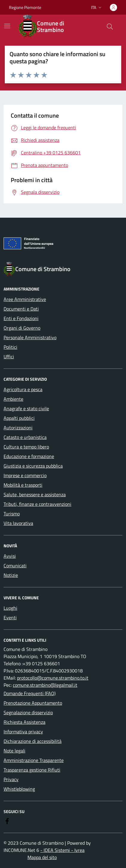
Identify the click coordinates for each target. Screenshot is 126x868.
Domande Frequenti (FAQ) (30, 693)
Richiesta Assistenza (24, 722)
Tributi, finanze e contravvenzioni (37, 504)
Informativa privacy (23, 732)
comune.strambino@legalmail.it (45, 685)
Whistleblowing (19, 789)
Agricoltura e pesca (23, 389)
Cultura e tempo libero (26, 447)
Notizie (11, 575)
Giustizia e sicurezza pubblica (33, 466)
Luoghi (10, 608)
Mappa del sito (42, 857)
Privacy (11, 779)
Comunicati (15, 566)
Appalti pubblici (19, 418)
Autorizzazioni (18, 428)
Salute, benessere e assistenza (35, 494)
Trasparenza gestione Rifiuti (32, 770)
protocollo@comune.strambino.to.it (53, 678)
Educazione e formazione (29, 456)
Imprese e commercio (25, 475)
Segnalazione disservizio (28, 712)
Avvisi (10, 556)
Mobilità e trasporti (23, 485)
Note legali (14, 751)
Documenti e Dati (21, 309)
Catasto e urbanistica (25, 437)
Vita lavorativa (18, 523)
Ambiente (13, 399)
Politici (10, 347)
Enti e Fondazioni (21, 318)
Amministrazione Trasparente (34, 760)
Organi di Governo (22, 328)
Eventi (10, 617)
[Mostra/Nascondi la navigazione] (7, 26)
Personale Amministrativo (30, 337)
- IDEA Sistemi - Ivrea (62, 850)
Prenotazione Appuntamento (33, 703)
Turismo (12, 514)
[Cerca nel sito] (110, 27)
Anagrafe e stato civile (26, 408)
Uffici (9, 357)
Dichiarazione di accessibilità (33, 741)
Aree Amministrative (25, 299)
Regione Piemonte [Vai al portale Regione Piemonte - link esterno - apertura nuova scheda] (25, 7)
